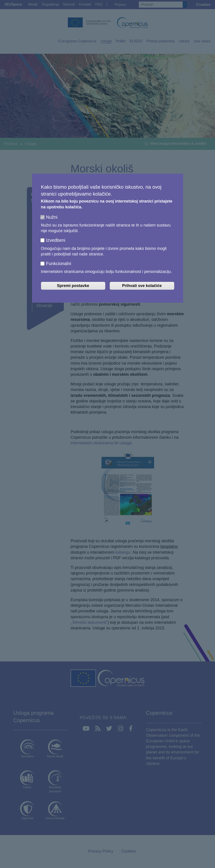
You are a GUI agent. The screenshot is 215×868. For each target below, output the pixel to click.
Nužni (52, 217)
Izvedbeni (56, 240)
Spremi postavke (73, 286)
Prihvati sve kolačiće (142, 286)
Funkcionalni (59, 263)
